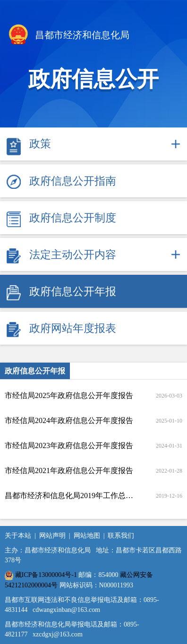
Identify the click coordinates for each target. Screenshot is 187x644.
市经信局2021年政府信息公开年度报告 (69, 470)
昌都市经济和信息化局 (68, 36)
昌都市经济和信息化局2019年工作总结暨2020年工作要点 (69, 496)
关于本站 (18, 536)
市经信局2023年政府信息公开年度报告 (69, 445)
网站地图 (87, 536)
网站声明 (52, 536)
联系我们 (121, 536)
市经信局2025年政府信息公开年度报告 (69, 395)
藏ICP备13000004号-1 (46, 575)
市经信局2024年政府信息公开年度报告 (69, 420)
